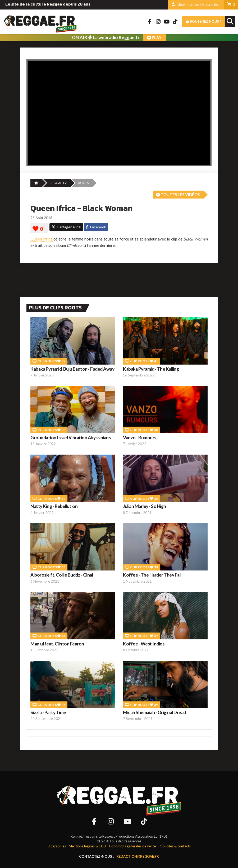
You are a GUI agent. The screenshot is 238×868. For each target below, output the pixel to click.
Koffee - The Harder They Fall (152, 575)
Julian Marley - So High (145, 506)
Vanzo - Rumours (140, 438)
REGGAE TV (58, 183)
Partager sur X (66, 227)
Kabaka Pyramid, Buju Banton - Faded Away (72, 369)
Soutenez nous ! (203, 21)
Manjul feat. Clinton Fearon (57, 644)
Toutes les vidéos (178, 195)
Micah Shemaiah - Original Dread (154, 712)
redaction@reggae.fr (138, 856)
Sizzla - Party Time (48, 712)
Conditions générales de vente (132, 846)
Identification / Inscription (196, 4)
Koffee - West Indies (144, 644)
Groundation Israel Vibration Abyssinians (70, 438)
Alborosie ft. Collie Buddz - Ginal (62, 575)
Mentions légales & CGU (87, 846)
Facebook (96, 227)
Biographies (57, 846)
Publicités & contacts (175, 846)
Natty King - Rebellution (54, 506)
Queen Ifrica (42, 239)
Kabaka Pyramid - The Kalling (151, 369)
